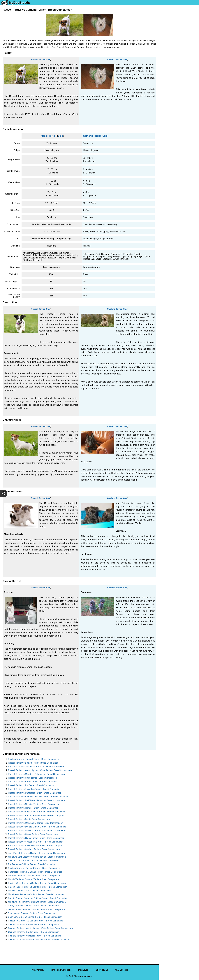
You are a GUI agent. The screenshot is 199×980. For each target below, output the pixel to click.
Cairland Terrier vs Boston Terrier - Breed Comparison (34, 924)
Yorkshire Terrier (168, 44)
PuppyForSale (102, 970)
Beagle (164, 123)
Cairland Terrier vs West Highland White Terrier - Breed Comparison (40, 928)
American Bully (168, 106)
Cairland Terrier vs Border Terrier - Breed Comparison (34, 932)
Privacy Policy (37, 970)
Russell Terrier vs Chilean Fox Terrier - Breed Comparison (36, 842)
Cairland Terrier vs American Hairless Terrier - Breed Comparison (39, 940)
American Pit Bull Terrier (172, 118)
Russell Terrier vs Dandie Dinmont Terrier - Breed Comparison (38, 827)
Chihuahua (166, 95)
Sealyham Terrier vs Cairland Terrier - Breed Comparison (35, 917)
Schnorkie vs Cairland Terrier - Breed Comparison (32, 913)
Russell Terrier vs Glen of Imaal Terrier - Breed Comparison (36, 838)
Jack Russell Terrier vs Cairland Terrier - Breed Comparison (36, 853)
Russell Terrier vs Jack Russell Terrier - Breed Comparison (36, 767)
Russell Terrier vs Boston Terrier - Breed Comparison (33, 763)
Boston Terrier (167, 101)
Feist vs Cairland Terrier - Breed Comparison (29, 891)
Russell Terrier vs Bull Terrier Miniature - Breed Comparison (36, 800)
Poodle (164, 140)
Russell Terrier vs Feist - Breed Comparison (29, 819)
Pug (162, 73)
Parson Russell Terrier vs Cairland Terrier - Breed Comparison (38, 887)
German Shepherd (169, 78)
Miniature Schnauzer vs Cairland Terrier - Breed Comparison (37, 857)
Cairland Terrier (115, 59)
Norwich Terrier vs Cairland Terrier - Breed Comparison (34, 876)
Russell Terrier (38, 59)
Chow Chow (166, 129)
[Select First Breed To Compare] (179, 15)
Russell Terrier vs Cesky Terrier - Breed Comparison (33, 834)
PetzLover (83, 970)
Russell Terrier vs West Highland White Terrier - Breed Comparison (40, 770)
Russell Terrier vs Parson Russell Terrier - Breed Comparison (37, 815)
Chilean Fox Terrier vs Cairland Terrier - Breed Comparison (36, 921)
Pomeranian (166, 56)
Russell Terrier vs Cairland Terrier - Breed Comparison (34, 849)
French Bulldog (168, 61)
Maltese (164, 67)
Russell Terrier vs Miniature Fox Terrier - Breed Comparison (36, 830)
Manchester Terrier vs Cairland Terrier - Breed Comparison (36, 894)
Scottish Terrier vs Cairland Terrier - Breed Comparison (34, 868)
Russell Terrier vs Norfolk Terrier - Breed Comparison (33, 808)
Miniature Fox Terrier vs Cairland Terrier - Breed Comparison (37, 902)
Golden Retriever (169, 84)
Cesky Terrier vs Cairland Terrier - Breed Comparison (33, 906)
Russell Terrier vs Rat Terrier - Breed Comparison (32, 785)
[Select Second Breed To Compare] (179, 20)
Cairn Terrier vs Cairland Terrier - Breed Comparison (33, 861)
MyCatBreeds (122, 970)
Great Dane (166, 135)
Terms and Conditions (61, 970)
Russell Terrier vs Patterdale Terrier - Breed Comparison (35, 793)
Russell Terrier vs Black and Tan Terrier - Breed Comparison (37, 846)
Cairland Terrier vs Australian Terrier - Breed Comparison (35, 936)
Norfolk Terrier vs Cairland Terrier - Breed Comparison (34, 879)
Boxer (163, 112)
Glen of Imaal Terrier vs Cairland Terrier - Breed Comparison (37, 909)
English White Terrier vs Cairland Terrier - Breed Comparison (37, 883)
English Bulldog (168, 50)
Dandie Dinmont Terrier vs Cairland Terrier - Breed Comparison (38, 898)
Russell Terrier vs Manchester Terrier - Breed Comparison (36, 823)
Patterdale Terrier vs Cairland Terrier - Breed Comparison (35, 872)
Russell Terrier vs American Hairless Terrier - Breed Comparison (39, 797)
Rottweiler (165, 89)
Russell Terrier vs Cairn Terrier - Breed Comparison (32, 778)
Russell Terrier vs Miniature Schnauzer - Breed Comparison (36, 774)
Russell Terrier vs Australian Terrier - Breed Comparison (35, 789)
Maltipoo (164, 146)
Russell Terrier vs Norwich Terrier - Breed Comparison (34, 804)
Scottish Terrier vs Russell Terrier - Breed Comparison (34, 759)
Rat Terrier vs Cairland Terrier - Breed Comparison (32, 864)
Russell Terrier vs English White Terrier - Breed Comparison (36, 812)
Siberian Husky (168, 39)
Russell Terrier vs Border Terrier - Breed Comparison (33, 782)
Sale (48, 59)
